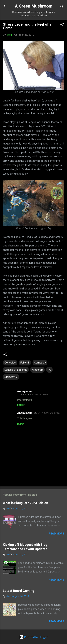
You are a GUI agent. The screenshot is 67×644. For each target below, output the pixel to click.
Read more (56, 534)
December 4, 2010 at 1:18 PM (33, 395)
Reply (21, 405)
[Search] (62, 7)
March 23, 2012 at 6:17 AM (47, 413)
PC (49, 370)
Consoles (10, 363)
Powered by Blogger (33, 637)
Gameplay (40, 363)
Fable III (25, 363)
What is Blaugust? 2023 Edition (25, 503)
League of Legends (16, 370)
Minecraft (37, 370)
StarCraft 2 (11, 377)
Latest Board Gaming (19, 591)
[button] (62, 25)
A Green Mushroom (34, 6)
